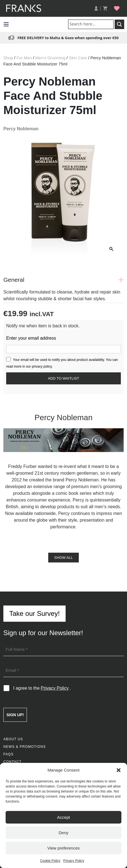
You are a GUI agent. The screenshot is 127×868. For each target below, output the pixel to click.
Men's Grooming (50, 58)
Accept (64, 817)
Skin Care (78, 58)
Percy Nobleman (21, 129)
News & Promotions (25, 747)
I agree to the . (44, 688)
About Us (13, 739)
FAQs (8, 754)
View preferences (64, 848)
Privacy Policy (74, 861)
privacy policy (42, 366)
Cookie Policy (50, 861)
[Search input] (92, 24)
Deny (63, 833)
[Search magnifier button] (119, 24)
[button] (119, 770)
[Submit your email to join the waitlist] (63, 378)
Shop (8, 58)
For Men (24, 58)
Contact (12, 762)
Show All (63, 558)
